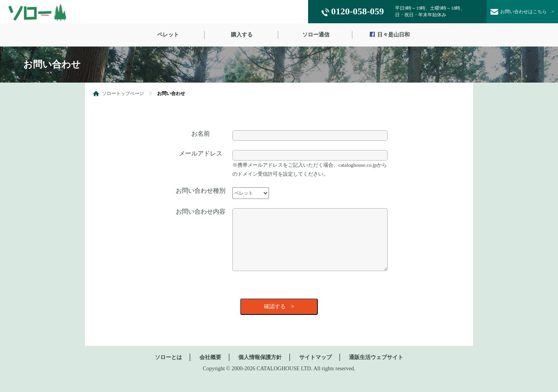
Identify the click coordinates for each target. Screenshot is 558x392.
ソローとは (168, 369)
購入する (242, 35)
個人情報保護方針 (260, 369)
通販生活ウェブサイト (376, 369)
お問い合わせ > (522, 12)
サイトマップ (315, 369)
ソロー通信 (316, 35)
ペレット (168, 35)
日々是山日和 (390, 35)
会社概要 (210, 369)
